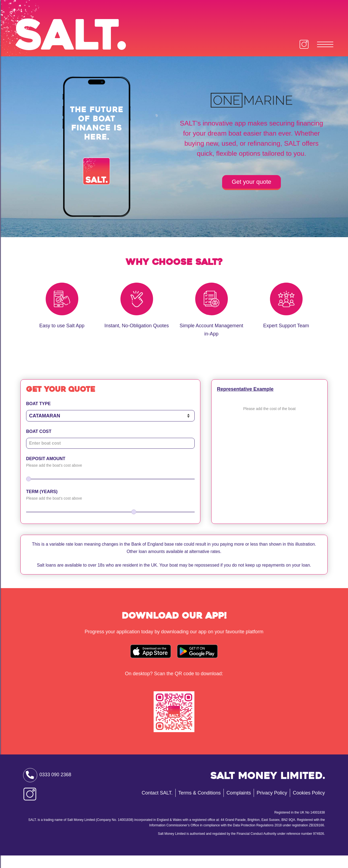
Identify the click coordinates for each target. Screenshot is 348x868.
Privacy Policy (272, 805)
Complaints (239, 805)
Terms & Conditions (200, 805)
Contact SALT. (157, 805)
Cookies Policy (309, 805)
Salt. (81, 39)
